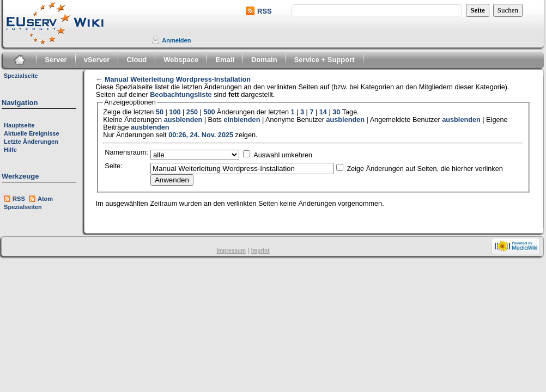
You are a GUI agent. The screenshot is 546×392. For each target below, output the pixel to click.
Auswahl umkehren (283, 155)
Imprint (260, 251)
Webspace (181, 60)
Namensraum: (126, 152)
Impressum (231, 251)
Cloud (136, 60)
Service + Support (324, 60)
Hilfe (10, 150)
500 (209, 112)
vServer (97, 60)
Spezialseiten (23, 207)
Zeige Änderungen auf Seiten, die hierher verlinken (424, 169)
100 (175, 112)
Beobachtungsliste (181, 95)
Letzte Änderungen (31, 142)
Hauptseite (19, 125)
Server (56, 60)
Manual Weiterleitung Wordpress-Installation (178, 79)
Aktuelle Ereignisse (32, 133)
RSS (265, 11)
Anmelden (176, 40)
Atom (45, 199)
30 (336, 112)
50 (160, 112)
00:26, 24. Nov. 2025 (201, 135)
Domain (264, 60)
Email (225, 60)
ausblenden (183, 120)
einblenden (242, 120)
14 (323, 112)
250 (192, 112)
